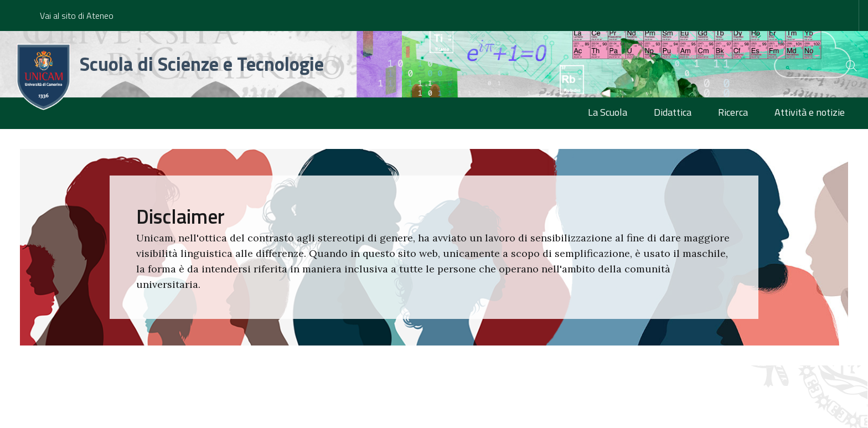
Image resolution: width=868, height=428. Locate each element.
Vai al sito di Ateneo (77, 16)
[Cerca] (841, 66)
